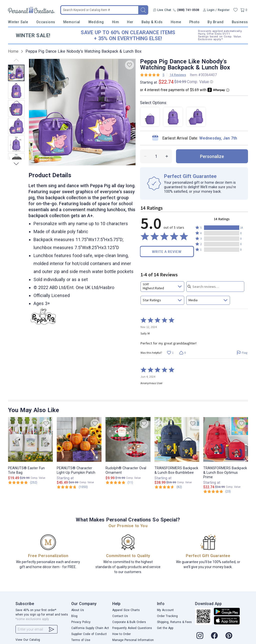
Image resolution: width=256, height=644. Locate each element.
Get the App (165, 628)
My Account (165, 610)
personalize (212, 156)
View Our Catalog (28, 640)
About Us (78, 610)
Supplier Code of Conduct (89, 634)
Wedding (96, 22)
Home (176, 22)
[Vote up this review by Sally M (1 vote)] (170, 353)
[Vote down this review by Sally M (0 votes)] (182, 353)
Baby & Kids (152, 22)
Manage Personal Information (133, 640)
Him (116, 22)
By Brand (215, 22)
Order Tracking (167, 616)
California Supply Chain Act (90, 628)
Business (240, 22)
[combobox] (162, 287)
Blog (74, 616)
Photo (194, 22)
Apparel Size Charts (126, 610)
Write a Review (167, 251)
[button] (222, 228)
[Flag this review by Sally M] (242, 353)
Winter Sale (18, 22)
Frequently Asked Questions (132, 628)
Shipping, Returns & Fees (174, 622)
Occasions (46, 22)
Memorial (72, 22)
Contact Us (120, 616)
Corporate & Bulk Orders (129, 622)
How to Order (121, 634)
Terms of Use (81, 640)
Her (130, 22)
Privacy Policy (81, 622)
